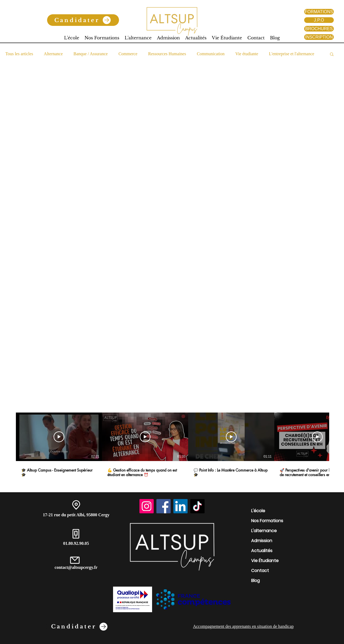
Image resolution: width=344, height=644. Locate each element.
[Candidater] (83, 20)
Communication (211, 54)
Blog (255, 581)
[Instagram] (147, 506)
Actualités (262, 551)
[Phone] (76, 534)
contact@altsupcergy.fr (76, 567)
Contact (260, 571)
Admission (262, 541)
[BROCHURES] (319, 29)
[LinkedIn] (180, 506)
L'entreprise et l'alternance (292, 54)
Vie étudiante (247, 54)
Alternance (53, 54)
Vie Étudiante (265, 561)
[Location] (76, 505)
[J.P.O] (319, 20)
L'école (258, 511)
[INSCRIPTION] (319, 37)
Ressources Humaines (167, 54)
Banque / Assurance (91, 54)
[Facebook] (164, 506)
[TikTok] (197, 506)
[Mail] (75, 560)
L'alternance (264, 531)
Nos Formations (267, 521)
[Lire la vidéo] (59, 437)
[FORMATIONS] (319, 12)
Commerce (128, 54)
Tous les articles (19, 54)
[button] (332, 55)
